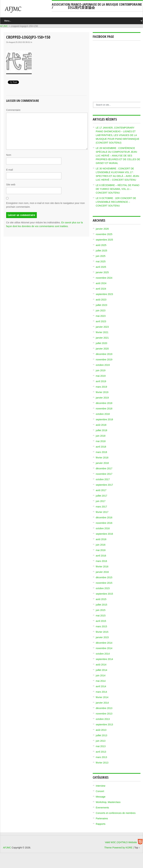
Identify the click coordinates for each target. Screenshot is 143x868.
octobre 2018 (103, 414)
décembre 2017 (104, 468)
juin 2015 (101, 610)
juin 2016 (101, 545)
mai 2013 (101, 746)
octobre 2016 (103, 528)
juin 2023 (101, 310)
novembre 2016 (104, 523)
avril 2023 (101, 321)
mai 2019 (101, 376)
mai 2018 (101, 441)
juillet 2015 (101, 605)
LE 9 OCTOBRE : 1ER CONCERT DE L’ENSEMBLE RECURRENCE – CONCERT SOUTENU (116, 202)
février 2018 (102, 458)
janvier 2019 (102, 398)
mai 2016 (101, 550)
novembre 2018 (104, 409)
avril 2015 (101, 621)
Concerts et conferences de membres (116, 813)
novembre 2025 (104, 234)
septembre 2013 (104, 724)
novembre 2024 (104, 278)
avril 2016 (101, 556)
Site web (11, 185)
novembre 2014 (104, 648)
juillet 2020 (101, 343)
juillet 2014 (101, 670)
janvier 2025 (102, 272)
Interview (101, 786)
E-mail (10, 170)
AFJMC (27, 11)
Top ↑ (137, 848)
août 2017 (101, 490)
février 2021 (102, 332)
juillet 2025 (101, 251)
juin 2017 (101, 501)
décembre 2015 (104, 577)
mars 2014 (101, 692)
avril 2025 (101, 267)
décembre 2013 (104, 708)
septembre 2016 (104, 534)
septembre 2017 (104, 485)
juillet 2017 (101, 496)
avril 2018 (101, 447)
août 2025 (101, 245)
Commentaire (13, 110)
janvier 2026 (102, 229)
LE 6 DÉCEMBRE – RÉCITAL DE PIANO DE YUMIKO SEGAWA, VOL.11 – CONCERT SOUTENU (118, 189)
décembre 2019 (104, 354)
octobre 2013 (103, 719)
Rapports (101, 824)
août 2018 (101, 425)
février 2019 (102, 392)
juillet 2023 (101, 305)
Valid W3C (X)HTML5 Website (121, 842)
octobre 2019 (103, 365)
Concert (100, 791)
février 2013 (102, 763)
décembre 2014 (104, 643)
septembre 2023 (104, 294)
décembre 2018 (104, 403)
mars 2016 (101, 561)
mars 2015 (101, 626)
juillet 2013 (101, 735)
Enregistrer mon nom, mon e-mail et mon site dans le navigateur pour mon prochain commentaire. (45, 205)
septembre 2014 (104, 659)
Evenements (102, 808)
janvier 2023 (102, 327)
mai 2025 (101, 261)
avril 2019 (101, 381)
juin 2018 (101, 436)
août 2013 (101, 730)
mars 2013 (101, 757)
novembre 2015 (104, 583)
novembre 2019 (104, 360)
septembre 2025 (104, 240)
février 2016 (102, 567)
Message (101, 797)
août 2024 (101, 283)
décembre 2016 (104, 517)
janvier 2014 (102, 703)
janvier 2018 (102, 463)
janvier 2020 (102, 349)
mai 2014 (101, 681)
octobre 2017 (103, 479)
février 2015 (102, 632)
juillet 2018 (101, 430)
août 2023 (101, 300)
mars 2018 (101, 452)
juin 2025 (101, 256)
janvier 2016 (102, 572)
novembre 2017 (104, 474)
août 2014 (101, 665)
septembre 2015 (104, 594)
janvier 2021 (102, 338)
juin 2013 (101, 741)
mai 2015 (101, 616)
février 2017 (102, 512)
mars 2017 (101, 507)
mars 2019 (101, 387)
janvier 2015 (102, 637)
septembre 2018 (104, 419)
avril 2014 (101, 686)
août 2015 (101, 599)
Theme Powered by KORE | (119, 848)
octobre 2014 (103, 654)
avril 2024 (101, 289)
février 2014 (102, 697)
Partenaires (102, 818)
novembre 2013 (104, 714)
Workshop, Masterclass (108, 802)
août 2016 (101, 539)
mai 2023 (101, 316)
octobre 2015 (103, 588)
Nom (9, 155)
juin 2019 (101, 370)
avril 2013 (101, 752)
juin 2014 (101, 675)
